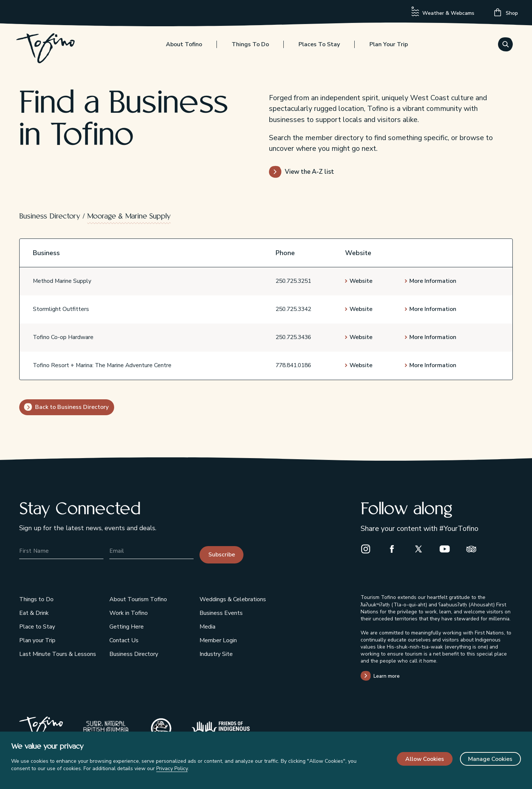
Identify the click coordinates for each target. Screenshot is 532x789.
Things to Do (36, 599)
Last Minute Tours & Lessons (58, 654)
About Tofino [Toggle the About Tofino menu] (184, 47)
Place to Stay (37, 627)
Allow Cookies (425, 759)
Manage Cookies (490, 759)
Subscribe (222, 555)
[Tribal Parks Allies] (161, 729)
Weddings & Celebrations (233, 599)
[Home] (48, 51)
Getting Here (127, 627)
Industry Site (216, 654)
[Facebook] (395, 549)
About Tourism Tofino (138, 599)
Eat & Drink (34, 613)
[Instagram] (369, 549)
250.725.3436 (293, 337)
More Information (433, 281)
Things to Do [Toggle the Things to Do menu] (250, 47)
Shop (506, 12)
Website (361, 281)
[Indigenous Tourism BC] (221, 729)
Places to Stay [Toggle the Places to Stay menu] (319, 47)
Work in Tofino (129, 613)
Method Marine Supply (62, 281)
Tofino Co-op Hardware (63, 337)
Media (207, 627)
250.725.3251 (293, 281)
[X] (422, 549)
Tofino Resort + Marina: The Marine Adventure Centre (102, 365)
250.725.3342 (293, 309)
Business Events (221, 613)
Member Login (218, 640)
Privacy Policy (172, 768)
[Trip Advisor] (474, 549)
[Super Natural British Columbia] (106, 729)
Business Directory (50, 217)
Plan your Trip (37, 640)
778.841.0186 (293, 365)
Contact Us (124, 640)
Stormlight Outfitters (61, 309)
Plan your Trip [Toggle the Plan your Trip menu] (389, 47)
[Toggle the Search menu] (505, 46)
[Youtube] (448, 549)
